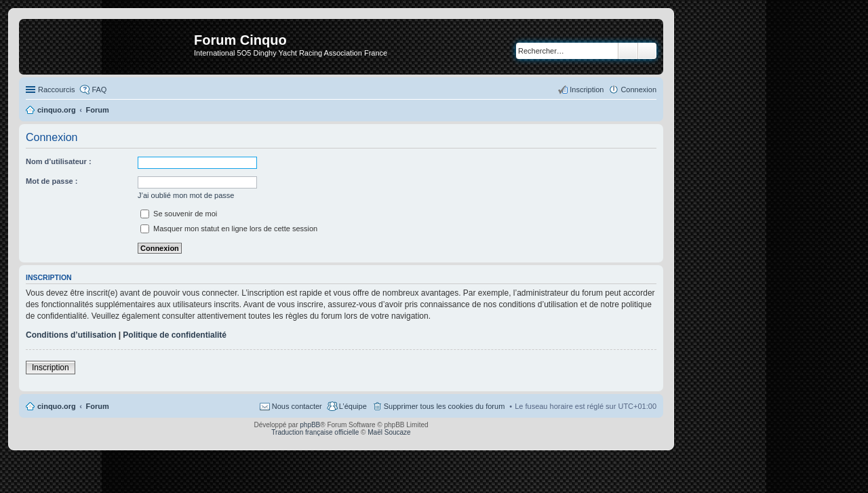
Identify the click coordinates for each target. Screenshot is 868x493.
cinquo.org (57, 406)
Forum (98, 406)
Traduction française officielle (315, 432)
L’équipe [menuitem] (353, 406)
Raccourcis (56, 90)
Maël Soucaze (389, 432)
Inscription (51, 368)
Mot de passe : (52, 181)
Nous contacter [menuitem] (297, 406)
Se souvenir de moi (179, 214)
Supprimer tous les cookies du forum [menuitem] (445, 406)
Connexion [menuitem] (638, 90)
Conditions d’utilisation (71, 335)
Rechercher (628, 51)
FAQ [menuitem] (99, 90)
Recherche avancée (647, 51)
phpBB (310, 425)
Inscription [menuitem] (587, 90)
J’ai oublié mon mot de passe (186, 195)
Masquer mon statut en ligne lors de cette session (229, 229)
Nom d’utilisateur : (59, 161)
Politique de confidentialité (175, 335)
